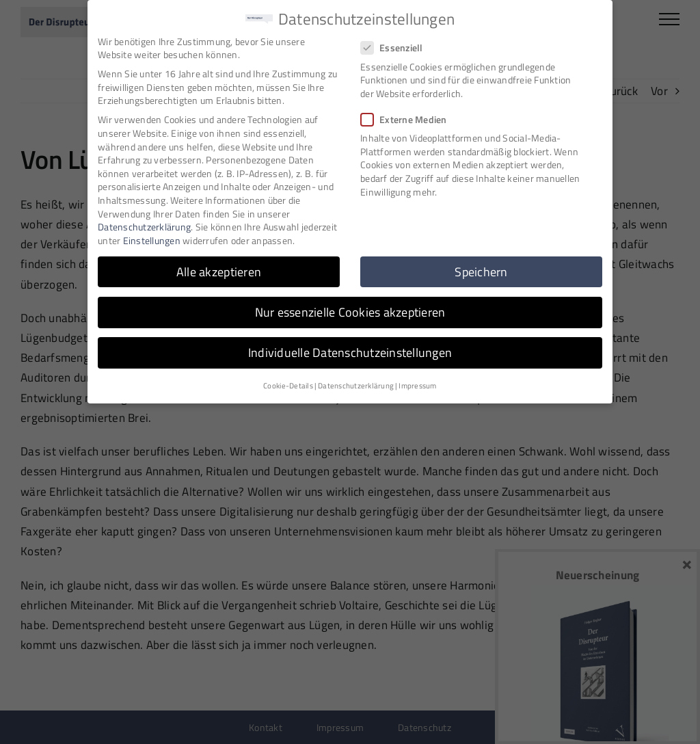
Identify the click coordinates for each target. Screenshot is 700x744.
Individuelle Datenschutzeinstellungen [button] (350, 351)
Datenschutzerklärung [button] (356, 385)
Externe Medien (409, 118)
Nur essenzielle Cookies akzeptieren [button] (350, 311)
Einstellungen (152, 239)
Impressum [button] (417, 385)
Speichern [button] (481, 270)
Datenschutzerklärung (144, 226)
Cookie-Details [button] (288, 385)
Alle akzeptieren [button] (219, 270)
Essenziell (398, 47)
